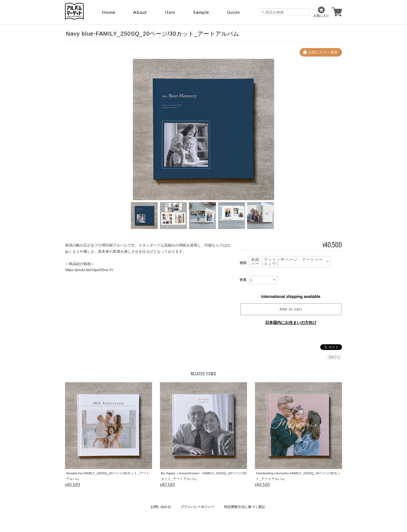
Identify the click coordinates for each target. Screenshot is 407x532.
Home (109, 12)
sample (201, 12)
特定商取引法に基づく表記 (244, 507)
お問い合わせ (161, 507)
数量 (243, 280)
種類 (243, 263)
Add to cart (291, 309)
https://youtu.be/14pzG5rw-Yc (89, 270)
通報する (334, 357)
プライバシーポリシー (198, 507)
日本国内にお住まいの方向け (291, 323)
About (140, 12)
